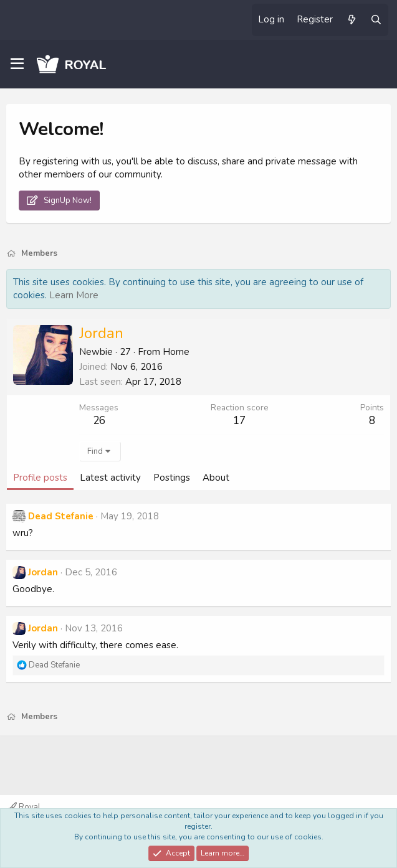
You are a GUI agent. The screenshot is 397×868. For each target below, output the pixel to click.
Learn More (74, 295)
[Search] (376, 20)
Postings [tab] (172, 478)
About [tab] (216, 478)
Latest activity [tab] (110, 478)
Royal (25, 807)
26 (99, 421)
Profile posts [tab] (40, 478)
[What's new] (351, 20)
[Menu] (17, 64)
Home (176, 352)
